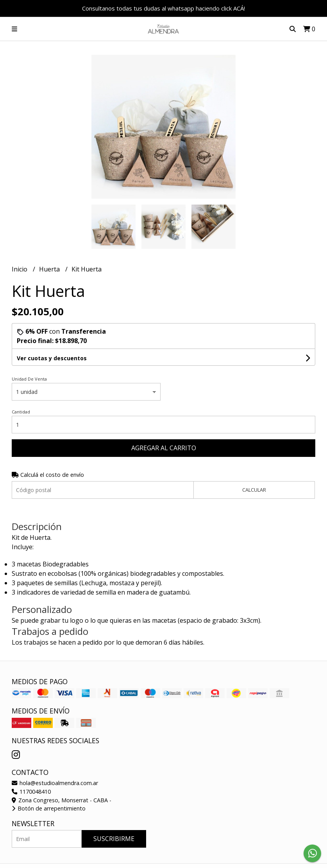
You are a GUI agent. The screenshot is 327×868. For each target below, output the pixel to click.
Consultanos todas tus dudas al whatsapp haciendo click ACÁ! (163, 8)
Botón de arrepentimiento (49, 808)
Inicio (20, 269)
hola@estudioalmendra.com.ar (55, 783)
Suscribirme (114, 839)
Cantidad (21, 412)
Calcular (254, 490)
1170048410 (31, 792)
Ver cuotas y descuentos (52, 358)
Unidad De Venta (29, 379)
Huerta (50, 269)
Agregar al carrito (164, 448)
